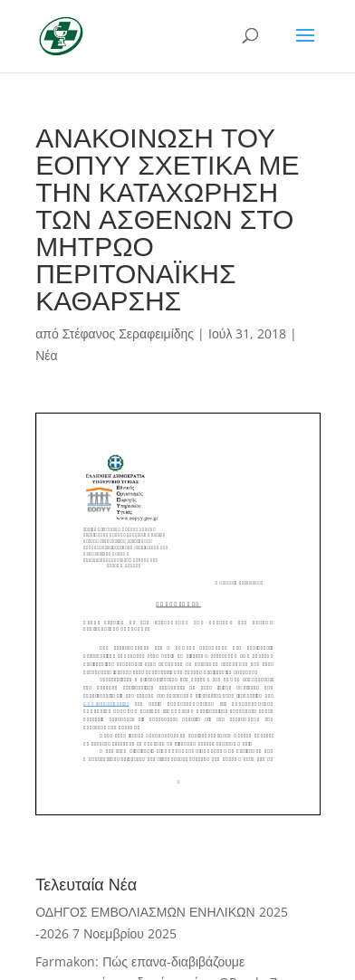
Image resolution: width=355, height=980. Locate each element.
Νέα (46, 355)
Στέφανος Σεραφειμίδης (128, 333)
